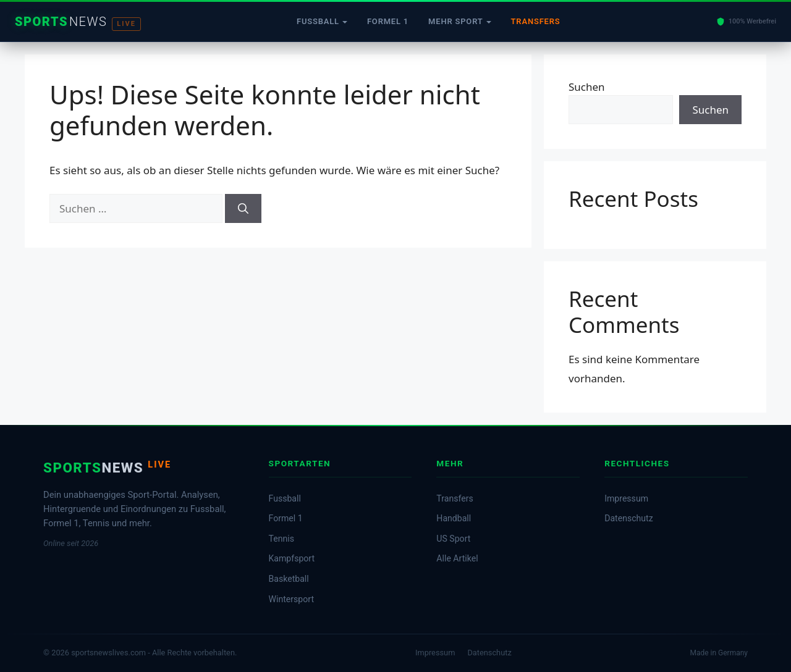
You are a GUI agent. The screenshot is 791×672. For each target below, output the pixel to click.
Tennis (281, 539)
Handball (454, 518)
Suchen (587, 87)
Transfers (536, 21)
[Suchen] (243, 209)
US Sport (453, 539)
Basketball (289, 579)
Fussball (318, 21)
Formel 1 (388, 21)
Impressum (626, 498)
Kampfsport (292, 558)
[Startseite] (78, 22)
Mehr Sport (455, 21)
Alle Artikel (457, 558)
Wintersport (291, 599)
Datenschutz (628, 518)
